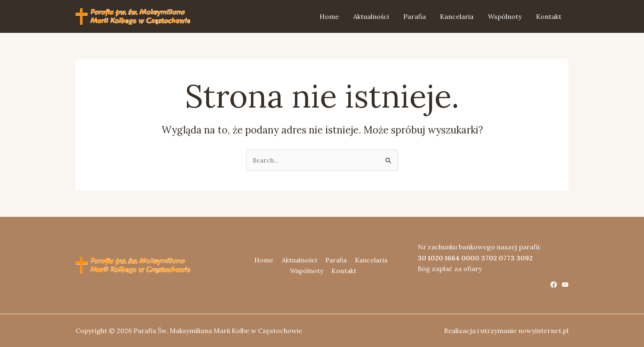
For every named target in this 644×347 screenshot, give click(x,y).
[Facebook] (554, 285)
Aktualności (376, 16)
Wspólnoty (506, 16)
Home (335, 16)
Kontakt (549, 16)
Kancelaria (460, 16)
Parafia (418, 16)
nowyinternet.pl (543, 331)
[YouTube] (565, 285)
